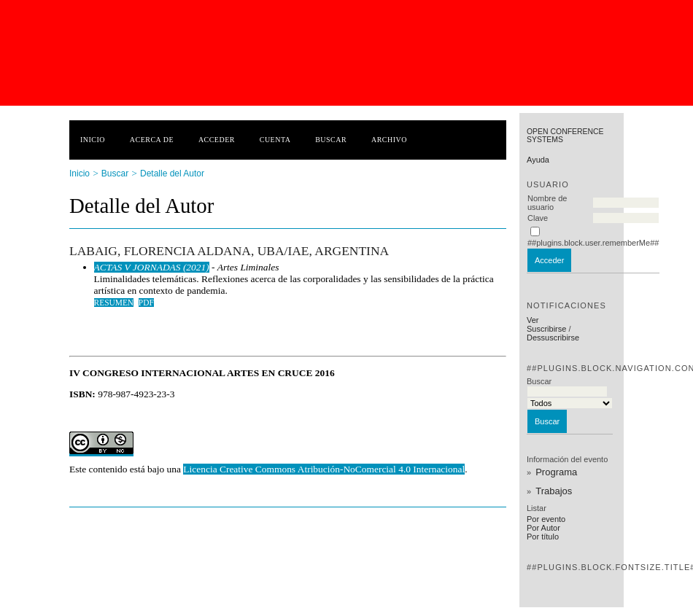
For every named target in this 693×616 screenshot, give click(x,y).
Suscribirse (546, 329)
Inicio (93, 140)
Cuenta (275, 140)
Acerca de (152, 140)
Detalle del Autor (172, 174)
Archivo (389, 140)
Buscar (331, 140)
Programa (556, 472)
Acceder (217, 140)
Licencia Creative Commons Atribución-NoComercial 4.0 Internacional (324, 469)
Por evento (546, 519)
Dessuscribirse (553, 338)
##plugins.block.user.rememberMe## (593, 243)
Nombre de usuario (547, 203)
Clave (538, 218)
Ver (533, 320)
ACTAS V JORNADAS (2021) (152, 267)
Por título (543, 537)
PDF (146, 303)
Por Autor (543, 528)
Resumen (114, 303)
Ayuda (538, 160)
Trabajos (554, 491)
